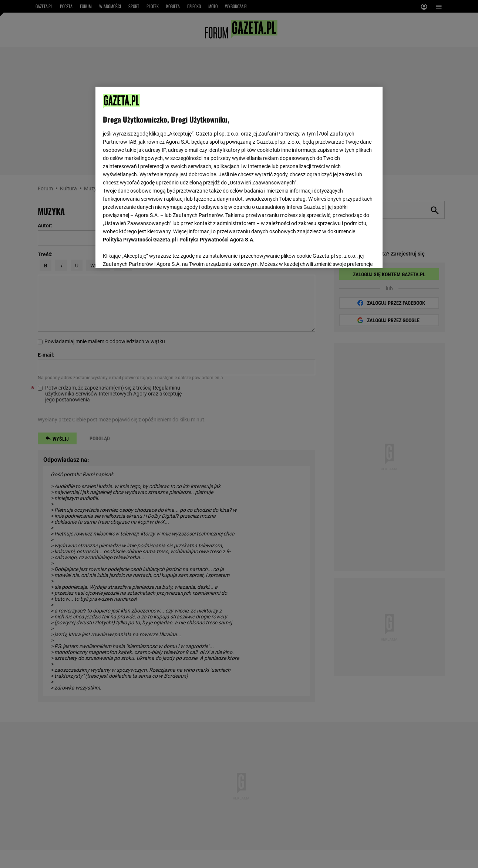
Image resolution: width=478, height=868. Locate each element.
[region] (239, 177)
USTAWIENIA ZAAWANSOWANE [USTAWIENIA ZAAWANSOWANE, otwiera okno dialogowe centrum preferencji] (152, 253)
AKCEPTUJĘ (350, 254)
